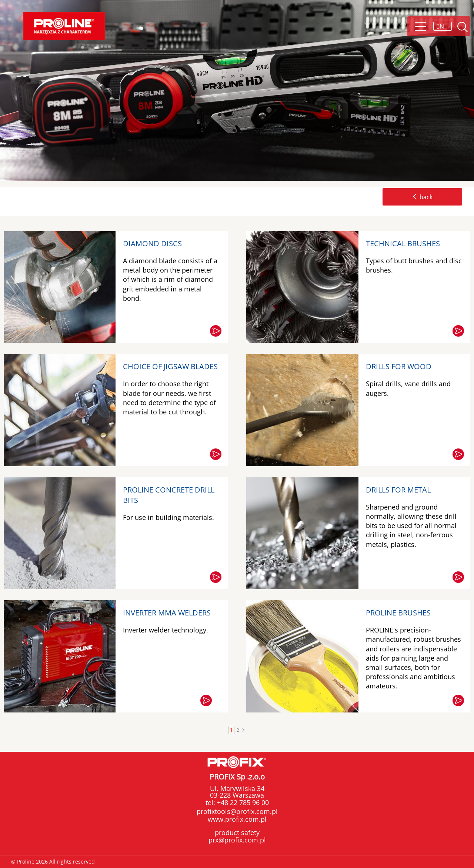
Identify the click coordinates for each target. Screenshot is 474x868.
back (422, 197)
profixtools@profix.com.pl (237, 811)
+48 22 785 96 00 (242, 802)
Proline (64, 26)
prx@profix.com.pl (237, 840)
